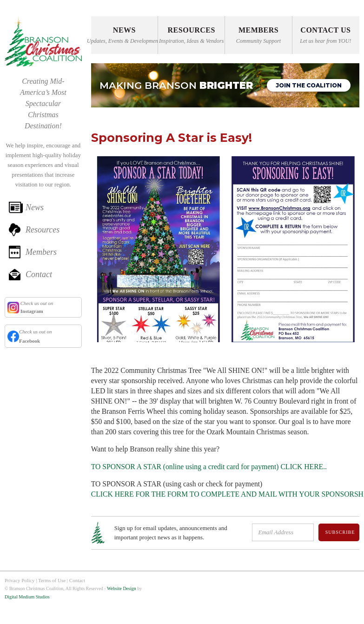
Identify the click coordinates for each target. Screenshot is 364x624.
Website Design (122, 588)
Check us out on (36, 307)
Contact (39, 274)
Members (41, 252)
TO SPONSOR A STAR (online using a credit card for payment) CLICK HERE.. (209, 467)
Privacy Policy (20, 580)
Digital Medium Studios (27, 597)
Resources (43, 230)
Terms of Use (52, 580)
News (35, 207)
